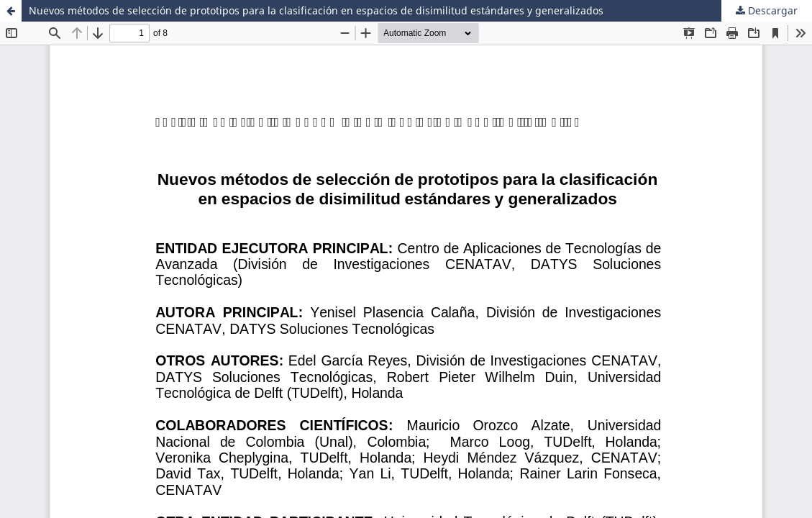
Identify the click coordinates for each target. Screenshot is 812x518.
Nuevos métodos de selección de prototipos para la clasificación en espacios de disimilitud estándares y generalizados (316, 10)
